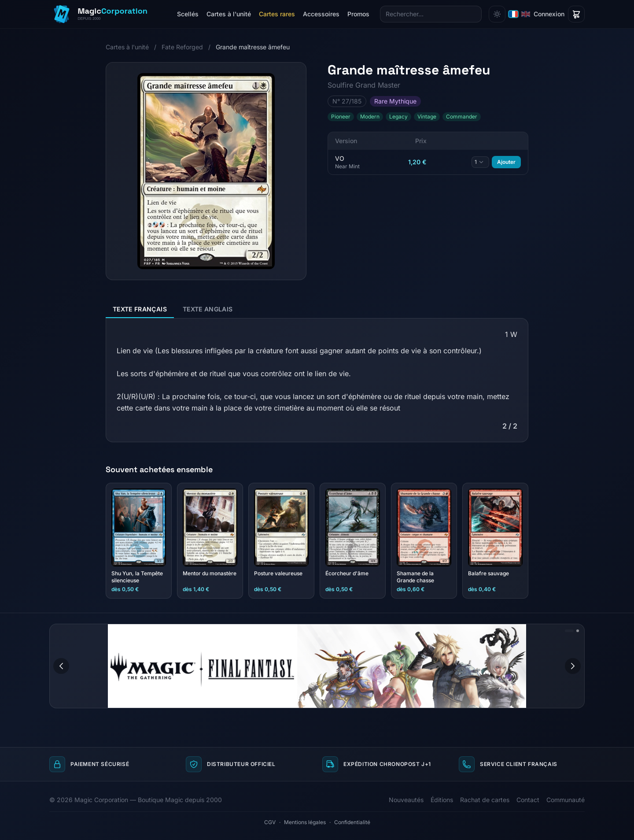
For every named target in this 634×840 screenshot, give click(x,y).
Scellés (188, 14)
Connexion (549, 14)
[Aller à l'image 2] (578, 631)
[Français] (513, 14)
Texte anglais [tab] (208, 309)
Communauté (566, 800)
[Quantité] (480, 162)
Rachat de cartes (485, 800)
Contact (528, 800)
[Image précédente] (61, 666)
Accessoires (321, 14)
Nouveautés (406, 800)
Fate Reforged (182, 47)
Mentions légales (305, 822)
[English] (526, 14)
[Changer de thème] (497, 14)
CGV (270, 822)
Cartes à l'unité (229, 14)
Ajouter (506, 162)
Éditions (442, 800)
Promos (358, 14)
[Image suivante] (573, 666)
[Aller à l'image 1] (569, 631)
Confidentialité (352, 822)
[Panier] (576, 14)
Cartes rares (277, 14)
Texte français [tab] (140, 309)
